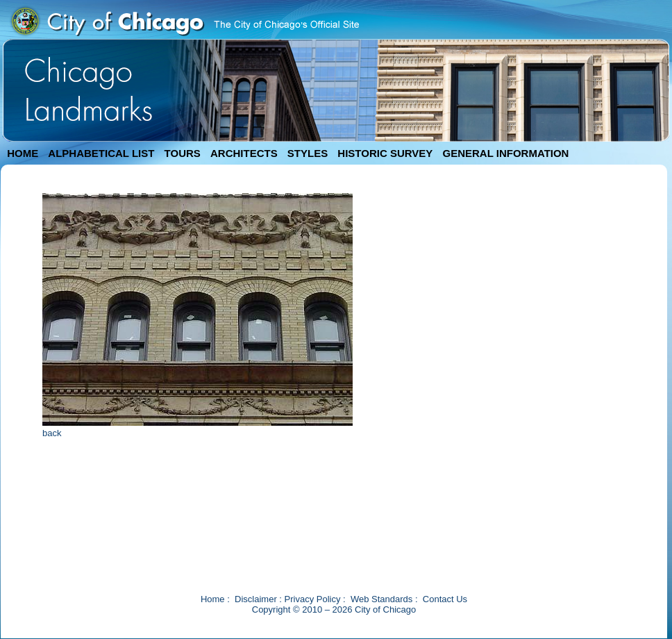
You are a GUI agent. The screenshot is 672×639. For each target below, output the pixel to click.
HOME (23, 153)
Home (213, 599)
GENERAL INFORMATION (506, 153)
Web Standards (381, 599)
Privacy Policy (313, 599)
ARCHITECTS (244, 153)
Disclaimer (256, 599)
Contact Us (445, 599)
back (52, 433)
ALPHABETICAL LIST (101, 153)
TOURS (183, 153)
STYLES (308, 153)
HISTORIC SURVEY (385, 153)
